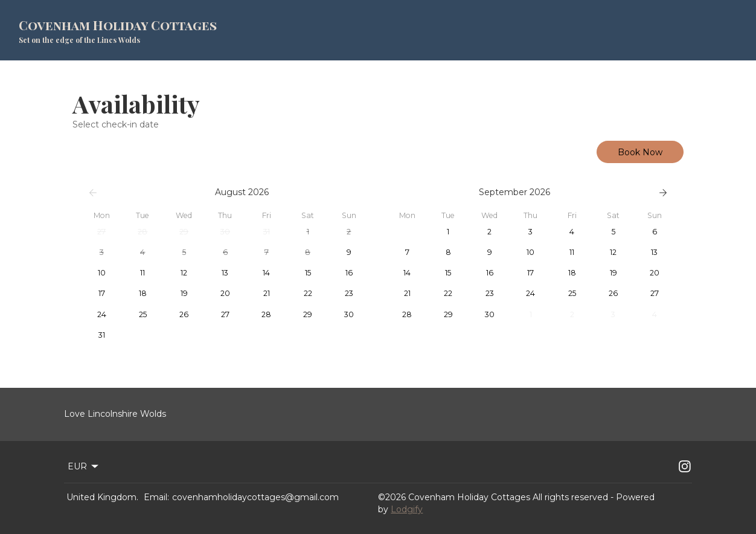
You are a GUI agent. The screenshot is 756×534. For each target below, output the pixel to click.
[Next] (663, 193)
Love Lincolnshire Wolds (115, 414)
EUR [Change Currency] (84, 466)
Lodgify (407, 509)
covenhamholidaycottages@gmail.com (255, 497)
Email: (156, 497)
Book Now (640, 152)
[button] (101, 232)
